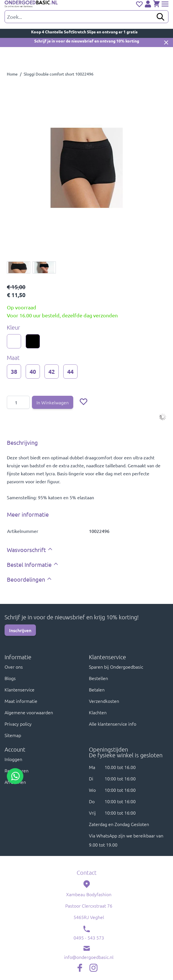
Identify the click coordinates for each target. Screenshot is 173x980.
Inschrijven (20, 630)
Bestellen (98, 678)
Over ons (14, 667)
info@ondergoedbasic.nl (89, 957)
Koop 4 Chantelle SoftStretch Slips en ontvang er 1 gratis (86, 32)
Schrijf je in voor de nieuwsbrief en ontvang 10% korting (87, 41)
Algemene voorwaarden (29, 712)
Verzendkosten (104, 701)
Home (12, 74)
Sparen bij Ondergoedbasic (116, 667)
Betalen (97, 689)
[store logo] (31, 4)
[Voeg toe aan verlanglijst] (84, 401)
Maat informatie (21, 701)
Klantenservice (20, 689)
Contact (87, 873)
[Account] (148, 4)
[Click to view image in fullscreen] (86, 168)
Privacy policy (18, 724)
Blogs (10, 678)
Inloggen (13, 759)
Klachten (98, 712)
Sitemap (13, 735)
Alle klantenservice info (113, 724)
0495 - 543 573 (89, 938)
